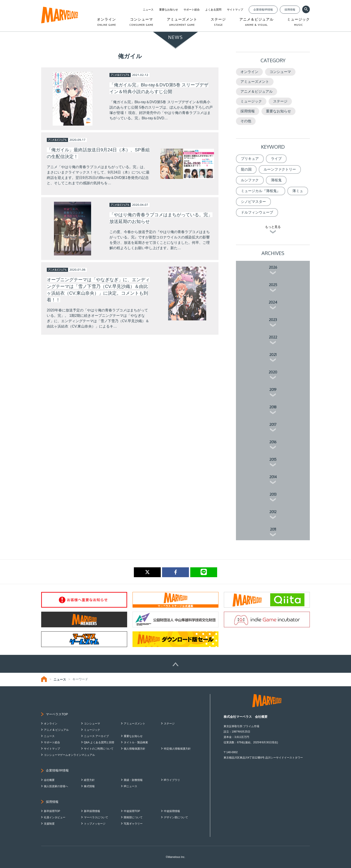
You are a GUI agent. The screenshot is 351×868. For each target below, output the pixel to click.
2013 (273, 494)
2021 (273, 355)
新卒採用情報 (92, 811)
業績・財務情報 (133, 780)
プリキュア (250, 159)
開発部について (133, 817)
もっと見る (273, 227)
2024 (273, 302)
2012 (273, 512)
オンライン (249, 72)
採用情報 (290, 10)
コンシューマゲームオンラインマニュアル (69, 755)
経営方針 (89, 780)
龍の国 (246, 169)
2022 (273, 337)
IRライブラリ (172, 780)
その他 (246, 121)
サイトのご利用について (99, 749)
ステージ (280, 101)
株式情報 (89, 786)
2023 (273, 320)
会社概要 (49, 780)
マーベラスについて (96, 817)
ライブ (276, 159)
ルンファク (250, 180)
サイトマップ (235, 10)
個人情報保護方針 (135, 749)
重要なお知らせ (169, 10)
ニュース (148, 10)
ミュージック (251, 101)
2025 (273, 285)
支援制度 (49, 824)
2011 (273, 529)
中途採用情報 (172, 811)
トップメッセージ (95, 824)
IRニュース (131, 786)
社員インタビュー (55, 817)
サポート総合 (192, 10)
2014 (273, 477)
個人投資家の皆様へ (56, 786)
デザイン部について (176, 817)
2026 (273, 267)
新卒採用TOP (52, 811)
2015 (273, 459)
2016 (273, 442)
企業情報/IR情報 (263, 10)
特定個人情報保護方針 (177, 749)
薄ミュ (298, 191)
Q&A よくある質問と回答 (99, 742)
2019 (273, 390)
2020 (273, 372)
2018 (273, 407)
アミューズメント (255, 82)
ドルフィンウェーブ (257, 212)
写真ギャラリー (133, 824)
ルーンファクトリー (280, 169)
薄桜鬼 (276, 180)
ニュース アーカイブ (96, 736)
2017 (273, 424)
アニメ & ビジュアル (56, 730)
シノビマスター (253, 202)
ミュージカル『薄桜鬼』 (261, 191)
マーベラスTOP (57, 714)
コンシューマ (280, 72)
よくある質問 (213, 10)
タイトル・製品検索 (136, 742)
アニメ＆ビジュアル (257, 91)
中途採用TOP (132, 811)
